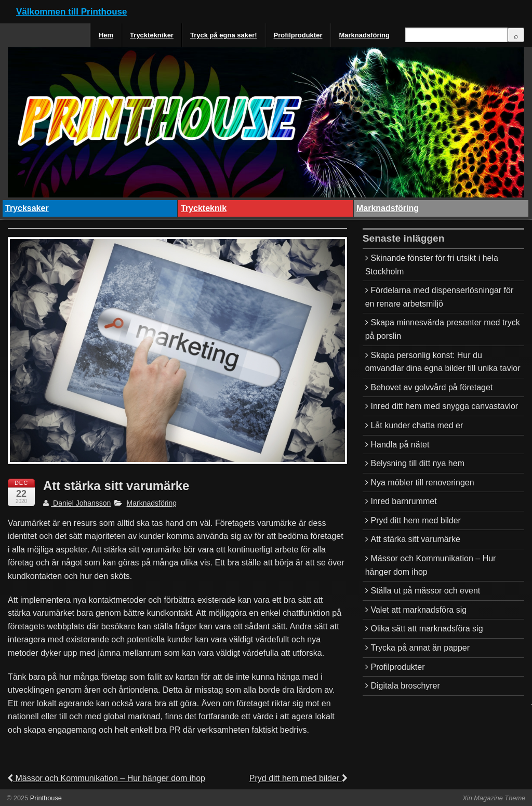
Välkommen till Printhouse (72, 12)
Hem (106, 35)
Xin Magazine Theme (494, 798)
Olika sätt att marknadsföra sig (427, 629)
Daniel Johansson (77, 503)
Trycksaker (27, 208)
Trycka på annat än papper (420, 648)
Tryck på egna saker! (224, 35)
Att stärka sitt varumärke (415, 539)
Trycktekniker (152, 35)
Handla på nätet (400, 445)
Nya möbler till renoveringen (422, 483)
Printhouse (45, 798)
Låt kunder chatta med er (417, 425)
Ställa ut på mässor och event (425, 591)
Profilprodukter (298, 35)
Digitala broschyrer (405, 686)
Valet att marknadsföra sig (418, 610)
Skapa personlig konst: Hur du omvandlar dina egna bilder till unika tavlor (443, 362)
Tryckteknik (204, 208)
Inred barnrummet (403, 501)
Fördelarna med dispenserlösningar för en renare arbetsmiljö (440, 297)
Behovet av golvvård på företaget (431, 387)
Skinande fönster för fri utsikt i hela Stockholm (432, 265)
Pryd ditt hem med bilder (298, 778)
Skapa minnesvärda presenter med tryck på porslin (443, 329)
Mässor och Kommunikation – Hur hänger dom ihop (107, 778)
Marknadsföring (364, 35)
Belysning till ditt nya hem (417, 463)
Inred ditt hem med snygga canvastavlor (444, 406)
